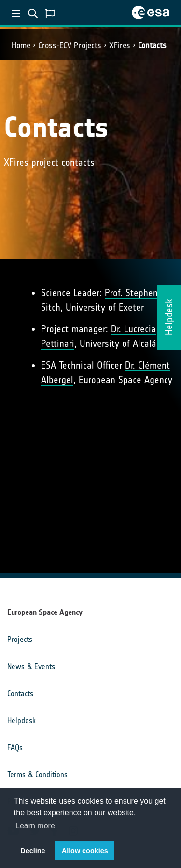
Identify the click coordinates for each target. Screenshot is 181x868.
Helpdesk (21, 720)
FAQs (15, 747)
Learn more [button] (35, 826)
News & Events (31, 666)
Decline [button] (33, 851)
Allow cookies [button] (85, 851)
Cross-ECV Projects (70, 45)
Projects (20, 639)
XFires (120, 45)
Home (21, 45)
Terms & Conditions (37, 775)
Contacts (152, 45)
